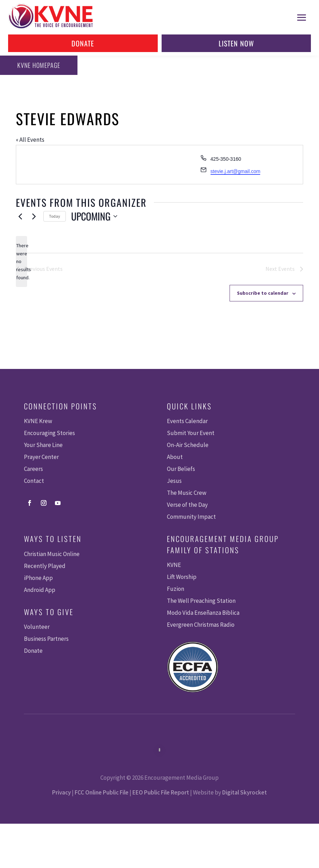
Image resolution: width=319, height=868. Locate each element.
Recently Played (45, 566)
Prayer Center (41, 457)
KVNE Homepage (38, 65)
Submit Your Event (191, 433)
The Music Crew (187, 493)
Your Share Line (43, 445)
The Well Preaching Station (201, 601)
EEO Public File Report (161, 792)
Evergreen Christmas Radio (201, 625)
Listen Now (236, 43)
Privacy (61, 792)
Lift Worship (182, 577)
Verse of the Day (187, 505)
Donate (83, 43)
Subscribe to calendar (263, 293)
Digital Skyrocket (245, 792)
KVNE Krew (38, 421)
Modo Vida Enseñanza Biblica (203, 613)
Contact (34, 481)
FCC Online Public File (102, 792)
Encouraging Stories (49, 433)
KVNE (174, 565)
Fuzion (176, 589)
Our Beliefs (181, 469)
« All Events (30, 140)
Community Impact (191, 517)
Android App (40, 590)
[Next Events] (34, 216)
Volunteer (37, 627)
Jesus (174, 481)
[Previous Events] (20, 216)
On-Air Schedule (188, 445)
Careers (33, 469)
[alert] (21, 261)
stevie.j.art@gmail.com (236, 171)
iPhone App (38, 578)
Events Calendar (187, 421)
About (175, 457)
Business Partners (46, 639)
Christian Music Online (52, 554)
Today (55, 216)
